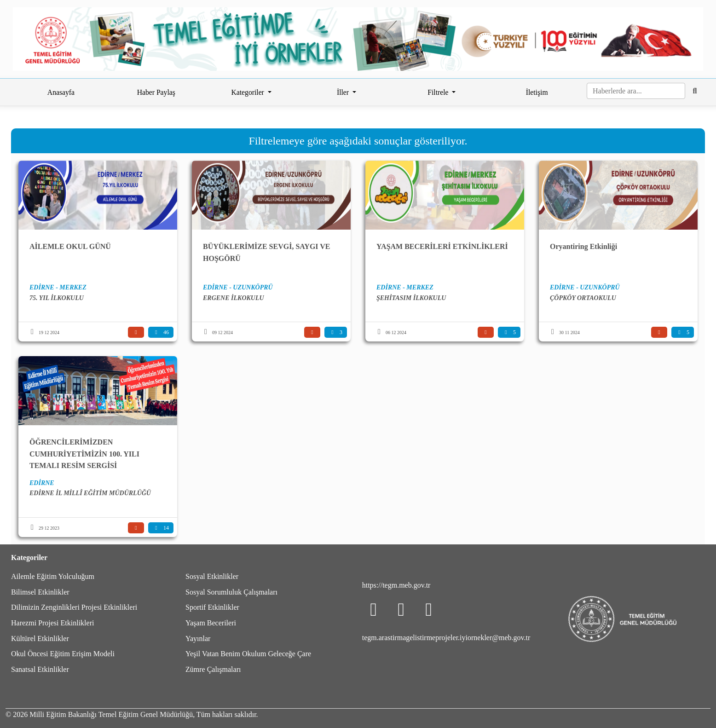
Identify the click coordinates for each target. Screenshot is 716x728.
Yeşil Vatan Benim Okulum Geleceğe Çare (248, 654)
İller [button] (344, 92)
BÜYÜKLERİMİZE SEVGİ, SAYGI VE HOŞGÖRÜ (267, 252)
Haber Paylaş (156, 92)
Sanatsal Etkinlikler (40, 669)
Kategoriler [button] (248, 92)
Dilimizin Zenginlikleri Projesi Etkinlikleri (74, 607)
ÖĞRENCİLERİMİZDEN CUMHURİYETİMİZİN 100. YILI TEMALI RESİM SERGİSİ (84, 454)
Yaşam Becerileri (211, 623)
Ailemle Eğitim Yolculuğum (53, 576)
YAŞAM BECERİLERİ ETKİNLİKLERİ (442, 246)
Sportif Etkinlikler (212, 607)
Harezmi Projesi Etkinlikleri (52, 623)
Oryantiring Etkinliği (583, 246)
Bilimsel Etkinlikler (40, 592)
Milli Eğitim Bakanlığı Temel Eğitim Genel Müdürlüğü (111, 714)
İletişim (537, 92)
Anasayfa (61, 92)
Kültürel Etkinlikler (40, 638)
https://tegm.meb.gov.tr (396, 585)
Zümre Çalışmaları (213, 669)
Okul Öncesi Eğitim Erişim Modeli (63, 654)
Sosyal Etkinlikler (212, 576)
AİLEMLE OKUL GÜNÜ (70, 246)
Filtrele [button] (439, 92)
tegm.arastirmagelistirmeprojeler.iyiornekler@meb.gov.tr (446, 638)
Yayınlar (198, 638)
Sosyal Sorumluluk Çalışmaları (231, 592)
